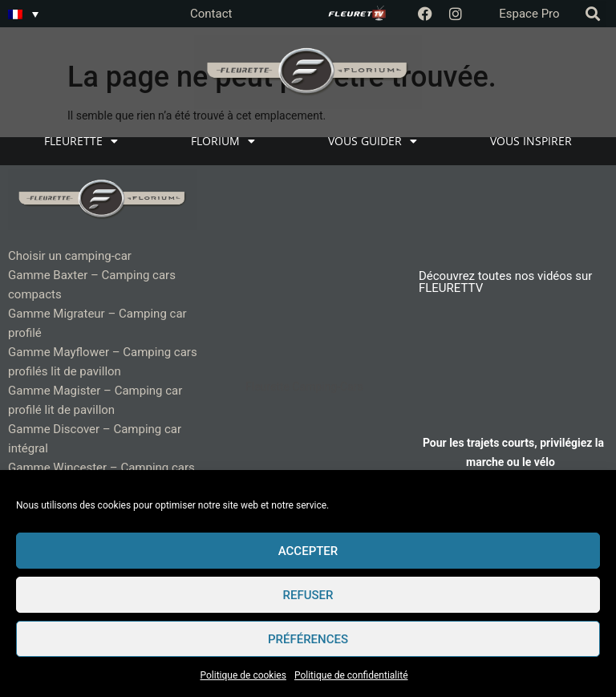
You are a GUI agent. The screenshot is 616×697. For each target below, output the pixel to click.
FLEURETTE (81, 141)
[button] (593, 14)
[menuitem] (23, 14)
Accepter (308, 551)
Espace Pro (529, 14)
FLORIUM (223, 141)
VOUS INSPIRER (531, 141)
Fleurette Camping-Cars (304, 387)
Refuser (308, 595)
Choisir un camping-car (70, 256)
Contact (211, 14)
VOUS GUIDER (373, 141)
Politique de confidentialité (351, 675)
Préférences (308, 639)
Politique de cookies (243, 675)
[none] (23, 14)
